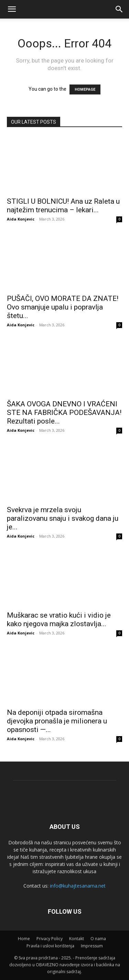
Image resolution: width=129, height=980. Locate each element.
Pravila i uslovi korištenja (50, 946)
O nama (98, 939)
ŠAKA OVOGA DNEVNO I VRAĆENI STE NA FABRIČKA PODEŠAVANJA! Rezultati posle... (64, 413)
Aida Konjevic (21, 219)
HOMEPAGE (85, 89)
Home (24, 939)
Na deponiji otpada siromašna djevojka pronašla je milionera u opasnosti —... (57, 721)
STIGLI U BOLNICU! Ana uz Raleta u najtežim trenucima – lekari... (63, 206)
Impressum (92, 946)
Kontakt (77, 939)
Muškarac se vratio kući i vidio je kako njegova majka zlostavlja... (59, 619)
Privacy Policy (50, 939)
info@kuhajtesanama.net (78, 886)
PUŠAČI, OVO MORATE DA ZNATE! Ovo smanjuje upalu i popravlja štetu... (63, 307)
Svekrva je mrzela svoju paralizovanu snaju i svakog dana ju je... (63, 518)
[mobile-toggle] (12, 9)
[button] (119, 9)
